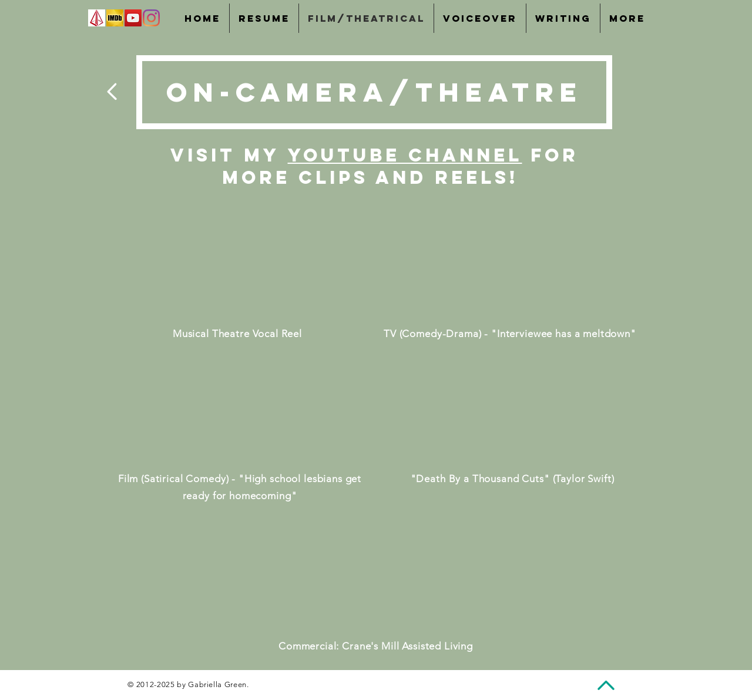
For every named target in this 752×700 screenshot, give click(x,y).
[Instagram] (151, 18)
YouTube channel (405, 155)
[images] (97, 18)
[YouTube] (133, 18)
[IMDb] (115, 18)
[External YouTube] (237, 264)
